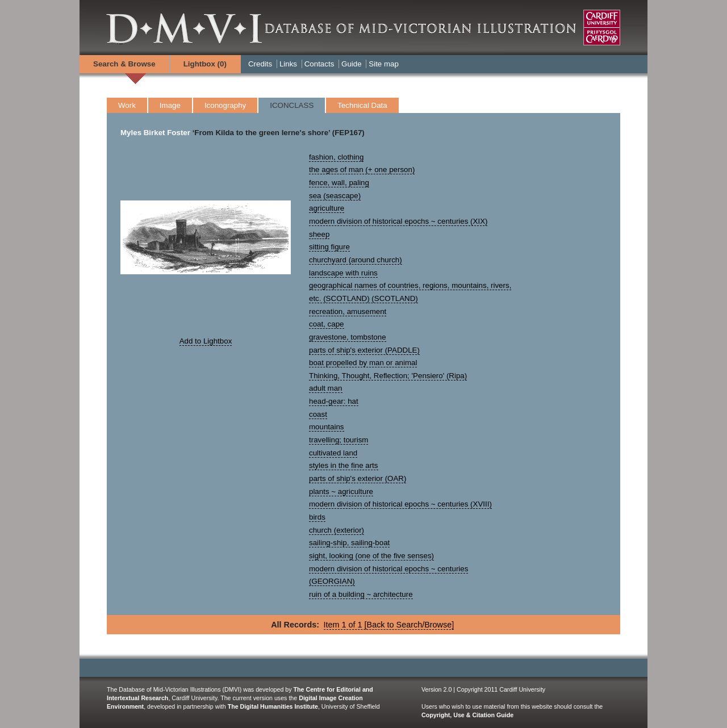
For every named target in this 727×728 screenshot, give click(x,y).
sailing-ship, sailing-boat (349, 543)
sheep (319, 234)
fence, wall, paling (339, 183)
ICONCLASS (292, 105)
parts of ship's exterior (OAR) (358, 478)
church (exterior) (337, 530)
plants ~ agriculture (341, 491)
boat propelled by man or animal (363, 363)
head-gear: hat (334, 401)
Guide (352, 64)
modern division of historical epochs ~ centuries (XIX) (398, 221)
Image (170, 105)
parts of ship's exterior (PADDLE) (364, 350)
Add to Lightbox (206, 341)
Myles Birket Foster (155, 133)
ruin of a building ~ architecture (361, 594)
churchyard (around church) (356, 260)
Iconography (225, 105)
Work (127, 105)
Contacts (319, 64)
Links (288, 64)
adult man (326, 388)
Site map (384, 64)
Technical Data (362, 105)
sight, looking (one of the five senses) (371, 556)
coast (318, 414)
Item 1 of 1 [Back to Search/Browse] (389, 625)
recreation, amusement (348, 311)
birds (317, 517)
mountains (327, 427)
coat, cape (327, 324)
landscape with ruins (343, 273)
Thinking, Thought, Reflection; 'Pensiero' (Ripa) (388, 376)
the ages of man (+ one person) (362, 170)
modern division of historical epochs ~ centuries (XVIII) (400, 504)
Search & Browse (124, 64)
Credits (260, 64)
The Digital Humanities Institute (273, 706)
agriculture (327, 208)
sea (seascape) (335, 196)
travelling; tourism (339, 440)
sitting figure (329, 247)
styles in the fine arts (344, 465)
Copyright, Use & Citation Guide (467, 715)
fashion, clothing (336, 157)
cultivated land (333, 453)
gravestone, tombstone (348, 337)
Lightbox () (205, 64)
